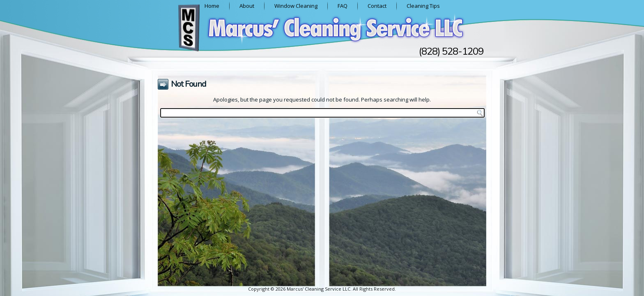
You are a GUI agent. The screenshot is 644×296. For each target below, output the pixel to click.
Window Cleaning (296, 6)
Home (212, 6)
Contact (377, 6)
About (247, 6)
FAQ (343, 6)
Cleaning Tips (423, 6)
